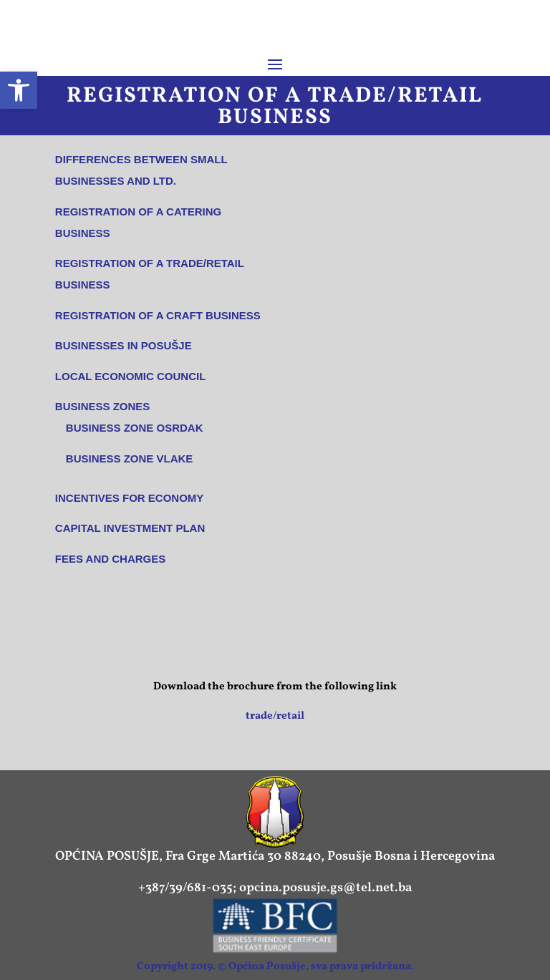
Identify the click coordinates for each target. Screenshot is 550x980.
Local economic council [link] (131, 376)
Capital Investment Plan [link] (130, 528)
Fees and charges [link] (110, 559)
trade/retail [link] (275, 716)
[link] (19, 90)
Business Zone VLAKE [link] (130, 459)
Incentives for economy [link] (130, 498)
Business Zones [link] (103, 406)
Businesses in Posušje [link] (124, 345)
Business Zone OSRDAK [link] (135, 428)
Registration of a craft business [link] (158, 315)
